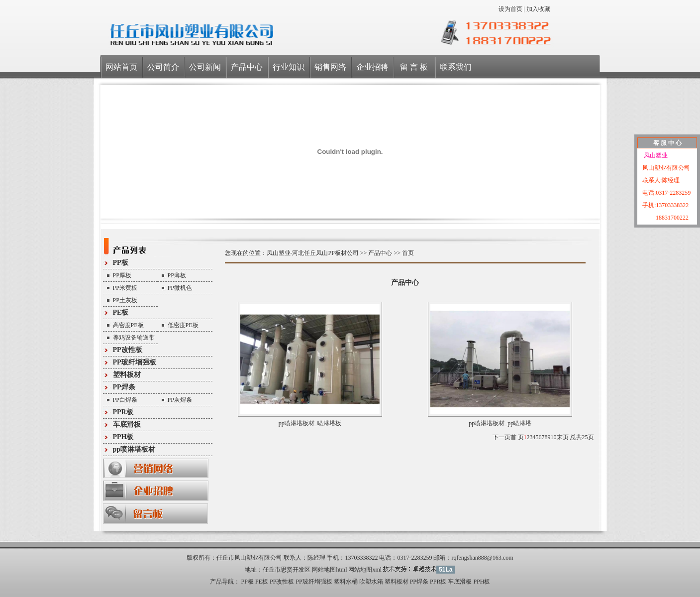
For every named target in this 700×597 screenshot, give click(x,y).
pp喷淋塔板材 (134, 449)
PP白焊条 (125, 400)
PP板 (121, 263)
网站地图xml (365, 570)
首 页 (517, 437)
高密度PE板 (128, 325)
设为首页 (510, 9)
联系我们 (456, 67)
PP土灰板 (125, 300)
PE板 (121, 312)
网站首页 (121, 67)
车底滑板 (127, 424)
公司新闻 (205, 67)
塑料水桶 (346, 582)
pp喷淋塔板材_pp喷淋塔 (500, 423)
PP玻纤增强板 (135, 362)
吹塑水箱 (371, 582)
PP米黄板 (125, 288)
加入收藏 (538, 9)
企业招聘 (372, 67)
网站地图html (329, 570)
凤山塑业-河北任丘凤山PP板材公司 (313, 253)
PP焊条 (124, 387)
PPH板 (123, 437)
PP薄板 (177, 275)
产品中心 (247, 67)
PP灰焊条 (180, 400)
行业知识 (289, 67)
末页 (563, 437)
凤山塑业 (655, 155)
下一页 (501, 437)
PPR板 (123, 412)
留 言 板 (414, 67)
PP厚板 (122, 275)
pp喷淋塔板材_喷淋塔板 (310, 423)
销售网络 (330, 67)
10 (554, 437)
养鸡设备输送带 (134, 338)
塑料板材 (127, 375)
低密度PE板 (183, 325)
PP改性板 (128, 350)
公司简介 (163, 67)
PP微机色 (180, 288)
